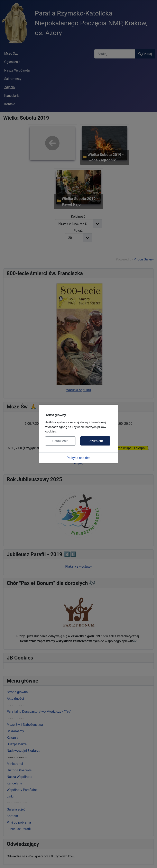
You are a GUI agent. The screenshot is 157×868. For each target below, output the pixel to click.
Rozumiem (95, 441)
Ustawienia (60, 441)
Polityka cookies (78, 458)
